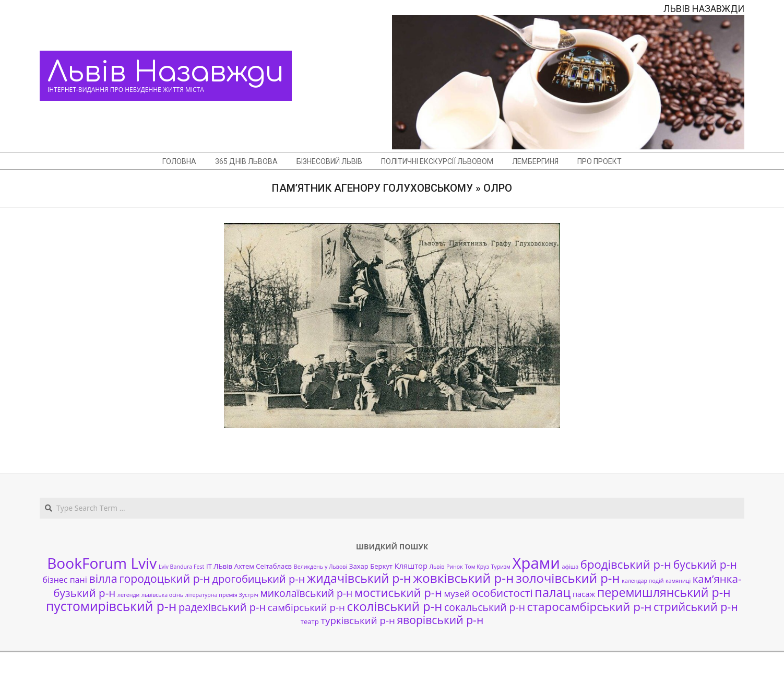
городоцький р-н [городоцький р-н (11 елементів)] (164, 578)
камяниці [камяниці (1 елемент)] (678, 581)
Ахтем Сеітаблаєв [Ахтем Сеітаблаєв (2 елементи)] (263, 566)
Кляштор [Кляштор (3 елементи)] (411, 566)
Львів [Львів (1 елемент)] (437, 567)
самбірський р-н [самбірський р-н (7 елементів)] (306, 607)
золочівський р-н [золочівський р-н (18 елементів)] (568, 578)
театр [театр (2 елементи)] (310, 621)
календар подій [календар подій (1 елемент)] (643, 581)
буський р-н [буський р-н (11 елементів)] (705, 564)
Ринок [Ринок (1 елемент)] (455, 567)
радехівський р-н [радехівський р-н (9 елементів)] (222, 607)
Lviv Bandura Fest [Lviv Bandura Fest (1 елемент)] (181, 567)
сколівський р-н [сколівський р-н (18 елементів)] (394, 606)
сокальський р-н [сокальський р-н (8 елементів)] (485, 607)
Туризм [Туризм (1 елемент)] (500, 567)
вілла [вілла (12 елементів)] (103, 578)
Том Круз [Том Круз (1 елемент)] (477, 567)
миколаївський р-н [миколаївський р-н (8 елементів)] (307, 593)
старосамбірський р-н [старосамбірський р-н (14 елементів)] (590, 607)
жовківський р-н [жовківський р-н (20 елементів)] (463, 578)
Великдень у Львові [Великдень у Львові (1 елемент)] (320, 567)
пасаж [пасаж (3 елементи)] (584, 594)
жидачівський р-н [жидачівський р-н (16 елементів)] (359, 578)
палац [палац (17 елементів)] (553, 592)
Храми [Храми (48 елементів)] (536, 563)
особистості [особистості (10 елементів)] (502, 593)
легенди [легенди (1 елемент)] (128, 595)
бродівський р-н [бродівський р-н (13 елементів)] (626, 564)
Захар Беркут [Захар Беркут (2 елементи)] (371, 566)
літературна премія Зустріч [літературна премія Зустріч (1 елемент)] (222, 595)
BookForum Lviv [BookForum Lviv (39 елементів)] (102, 563)
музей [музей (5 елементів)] (457, 594)
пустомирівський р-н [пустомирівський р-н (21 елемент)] (111, 606)
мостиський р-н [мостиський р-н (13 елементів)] (398, 592)
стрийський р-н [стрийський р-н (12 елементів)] (696, 607)
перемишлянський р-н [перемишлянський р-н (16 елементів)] (664, 592)
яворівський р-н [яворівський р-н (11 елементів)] (440, 620)
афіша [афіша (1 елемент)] (571, 567)
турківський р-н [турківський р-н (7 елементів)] (358, 620)
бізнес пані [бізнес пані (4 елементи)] (64, 580)
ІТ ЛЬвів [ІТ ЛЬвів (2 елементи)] (219, 566)
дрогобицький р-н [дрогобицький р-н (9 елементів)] (258, 579)
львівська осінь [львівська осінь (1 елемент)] (162, 595)
